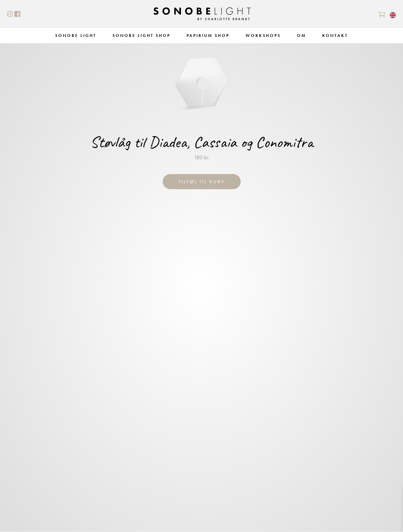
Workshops (263, 36)
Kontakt (335, 36)
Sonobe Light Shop (141, 36)
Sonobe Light (76, 36)
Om (301, 36)
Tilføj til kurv (202, 181)
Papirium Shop (208, 36)
